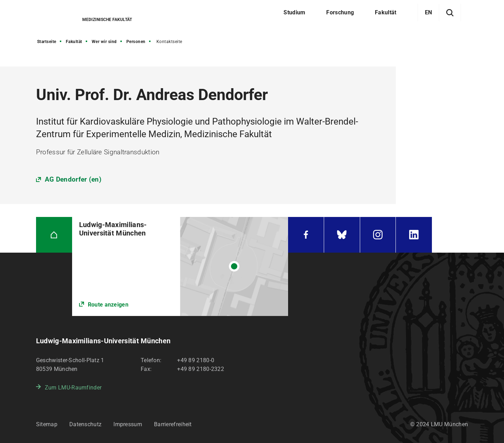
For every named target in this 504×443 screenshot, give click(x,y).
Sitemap (47, 424)
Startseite (47, 42)
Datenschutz (85, 424)
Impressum (128, 424)
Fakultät (74, 42)
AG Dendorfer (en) (73, 179)
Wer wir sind (104, 42)
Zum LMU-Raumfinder (73, 388)
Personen (136, 42)
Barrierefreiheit (173, 424)
